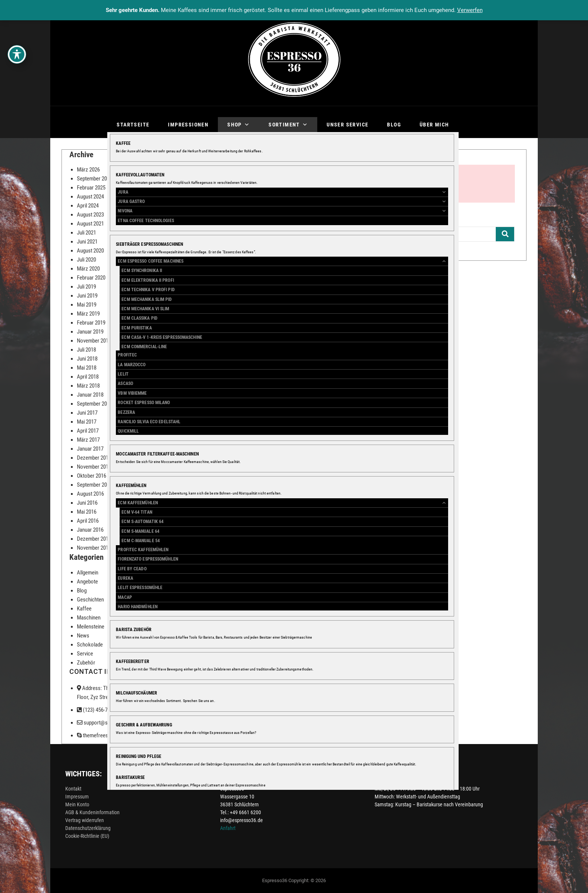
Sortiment (288, 125)
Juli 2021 (86, 233)
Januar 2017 (90, 449)
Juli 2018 (86, 350)
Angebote (87, 582)
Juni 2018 (87, 359)
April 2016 (88, 521)
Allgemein (88, 573)
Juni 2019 (87, 296)
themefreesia (94, 735)
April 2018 (88, 377)
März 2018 (88, 386)
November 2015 (94, 548)
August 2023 (90, 215)
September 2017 (94, 404)
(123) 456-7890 (96, 710)
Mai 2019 (87, 305)
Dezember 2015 (94, 539)
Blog (394, 125)
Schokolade (90, 645)
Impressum (77, 797)
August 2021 (90, 224)
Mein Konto (77, 804)
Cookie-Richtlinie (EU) (87, 836)
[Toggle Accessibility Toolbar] (17, 54)
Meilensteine (91, 627)
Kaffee (84, 609)
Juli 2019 (86, 287)
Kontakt (73, 789)
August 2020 (90, 251)
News (83, 636)
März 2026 (88, 170)
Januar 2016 (90, 530)
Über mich (434, 125)
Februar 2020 (91, 278)
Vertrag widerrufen (85, 820)
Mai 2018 (87, 368)
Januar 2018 (90, 395)
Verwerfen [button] (470, 10)
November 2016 (94, 467)
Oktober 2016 (91, 476)
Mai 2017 (87, 422)
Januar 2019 (90, 332)
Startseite (133, 125)
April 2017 (88, 431)
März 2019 (88, 314)
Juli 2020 (86, 260)
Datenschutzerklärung (88, 828)
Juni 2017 (87, 413)
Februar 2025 (91, 188)
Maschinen (89, 618)
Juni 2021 (87, 242)
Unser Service (347, 125)
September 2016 (94, 485)
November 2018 (94, 341)
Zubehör (86, 663)
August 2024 (90, 197)
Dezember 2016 (94, 458)
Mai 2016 (87, 512)
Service (85, 654)
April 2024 (88, 206)
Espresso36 (275, 880)
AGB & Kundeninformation (92, 812)
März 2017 (88, 440)
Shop (238, 125)
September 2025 (94, 179)
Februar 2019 (91, 323)
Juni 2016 (87, 503)
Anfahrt (228, 828)
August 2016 (90, 494)
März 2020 (88, 269)
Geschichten (90, 600)
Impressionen (188, 125)
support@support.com (105, 723)
